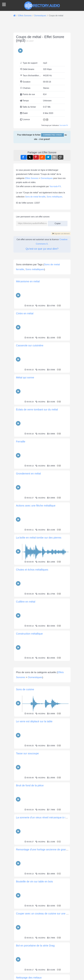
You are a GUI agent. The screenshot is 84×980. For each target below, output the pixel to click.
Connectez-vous (52, 135)
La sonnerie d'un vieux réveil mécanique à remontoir (46, 853)
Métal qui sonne (25, 377)
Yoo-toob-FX (64, 125)
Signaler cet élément (61, 234)
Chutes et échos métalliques (32, 570)
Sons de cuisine (25, 725)
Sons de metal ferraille (35, 197)
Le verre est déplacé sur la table (34, 757)
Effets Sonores (32, 178)
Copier (58, 223)
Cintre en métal (25, 313)
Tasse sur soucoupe (27, 789)
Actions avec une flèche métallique (36, 506)
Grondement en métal (28, 474)
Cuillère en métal (26, 602)
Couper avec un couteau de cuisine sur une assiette (45, 949)
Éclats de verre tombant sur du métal (37, 409)
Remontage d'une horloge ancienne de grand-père (45, 885)
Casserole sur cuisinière (30, 345)
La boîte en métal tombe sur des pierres (39, 538)
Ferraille (21, 442)
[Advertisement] (42, 680)
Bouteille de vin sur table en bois (34, 917)
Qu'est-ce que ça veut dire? (42, 249)
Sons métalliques (54, 197)
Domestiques (47, 178)
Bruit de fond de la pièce (30, 821)
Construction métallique (29, 634)
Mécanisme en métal (28, 281)
